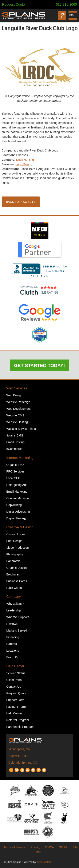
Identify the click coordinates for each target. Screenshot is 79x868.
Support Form (15, 700)
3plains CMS (15, 435)
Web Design (14, 395)
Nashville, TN (17, 756)
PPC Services (15, 471)
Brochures (13, 574)
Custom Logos (16, 534)
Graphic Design (17, 568)
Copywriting (14, 505)
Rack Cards (14, 588)
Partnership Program (20, 727)
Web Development (18, 409)
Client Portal (14, 680)
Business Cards (17, 581)
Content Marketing (18, 498)
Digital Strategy (16, 518)
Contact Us (14, 687)
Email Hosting (15, 442)
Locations (13, 651)
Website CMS (15, 415)
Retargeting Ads (17, 485)
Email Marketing (17, 492)
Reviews (12, 624)
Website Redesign (18, 402)
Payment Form (16, 707)
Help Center (15, 666)
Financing (13, 637)
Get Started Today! (40, 365)
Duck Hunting (25, 160)
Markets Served (17, 630)
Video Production (17, 548)
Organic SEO (15, 465)
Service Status (16, 673)
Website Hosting (17, 422)
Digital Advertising (18, 512)
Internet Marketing (20, 458)
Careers (12, 644)
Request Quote (13, 4)
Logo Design (24, 164)
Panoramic (13, 561)
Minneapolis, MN (19, 749)
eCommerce (14, 449)
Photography (15, 554)
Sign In (62, 16)
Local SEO (13, 478)
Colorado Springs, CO (23, 763)
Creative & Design (20, 527)
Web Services (17, 388)
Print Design (14, 541)
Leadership (14, 610)
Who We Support (17, 617)
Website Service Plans (21, 429)
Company (13, 597)
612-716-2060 (66, 4)
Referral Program (18, 720)
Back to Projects (21, 202)
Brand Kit (12, 657)
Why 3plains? (15, 604)
